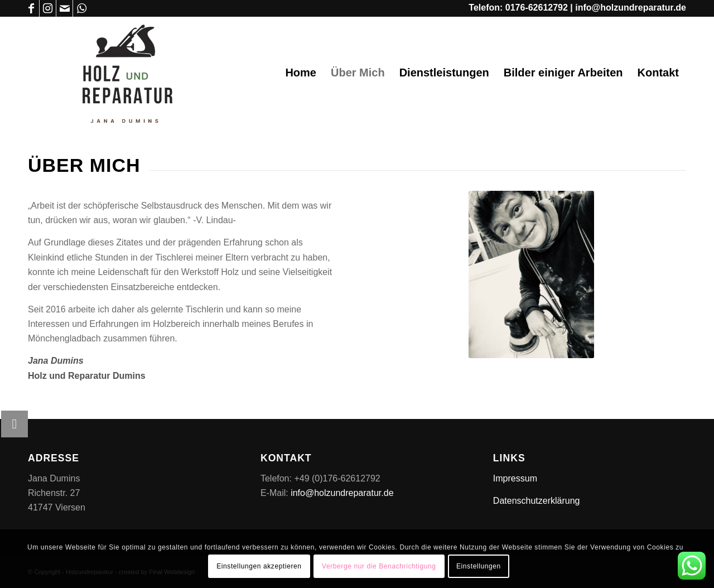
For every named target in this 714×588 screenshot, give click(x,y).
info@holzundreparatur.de (631, 8)
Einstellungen (479, 566)
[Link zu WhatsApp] (81, 8)
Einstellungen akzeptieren (259, 566)
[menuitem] (301, 73)
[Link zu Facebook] (31, 8)
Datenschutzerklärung (537, 501)
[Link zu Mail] (64, 8)
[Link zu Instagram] (48, 8)
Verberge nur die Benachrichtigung (379, 566)
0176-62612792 (537, 8)
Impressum (515, 478)
